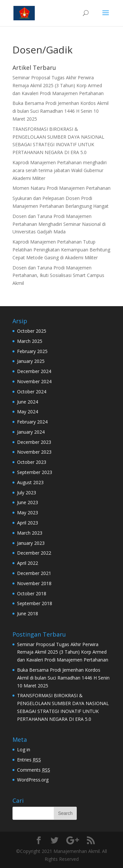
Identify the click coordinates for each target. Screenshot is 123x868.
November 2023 (34, 452)
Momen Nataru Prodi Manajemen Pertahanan (61, 188)
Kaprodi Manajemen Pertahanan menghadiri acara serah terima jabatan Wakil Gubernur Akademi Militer (60, 170)
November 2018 (34, 583)
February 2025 (32, 351)
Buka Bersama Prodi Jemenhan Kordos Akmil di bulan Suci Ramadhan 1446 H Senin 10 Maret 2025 (61, 111)
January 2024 (31, 432)
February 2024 (32, 422)
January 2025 (31, 361)
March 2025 (30, 341)
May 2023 (28, 513)
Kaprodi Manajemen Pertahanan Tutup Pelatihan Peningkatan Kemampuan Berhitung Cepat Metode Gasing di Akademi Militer (61, 250)
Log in (24, 750)
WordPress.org (33, 780)
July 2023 (27, 493)
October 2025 (32, 331)
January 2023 (31, 543)
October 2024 (32, 392)
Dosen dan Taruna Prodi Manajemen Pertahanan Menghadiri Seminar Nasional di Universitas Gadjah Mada (59, 224)
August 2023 (30, 482)
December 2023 (34, 442)
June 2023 (28, 502)
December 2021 (34, 573)
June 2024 (28, 402)
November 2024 (34, 381)
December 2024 (34, 371)
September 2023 (35, 472)
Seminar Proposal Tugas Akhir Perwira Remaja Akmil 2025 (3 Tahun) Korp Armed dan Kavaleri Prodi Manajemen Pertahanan (58, 85)
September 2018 (35, 603)
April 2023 (28, 523)
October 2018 (32, 593)
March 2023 (30, 533)
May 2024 (28, 412)
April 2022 (28, 563)
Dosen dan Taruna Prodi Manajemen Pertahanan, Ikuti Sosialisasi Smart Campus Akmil (58, 276)
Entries (29, 760)
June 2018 (28, 613)
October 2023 (32, 462)
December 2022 (34, 553)
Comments (34, 770)
